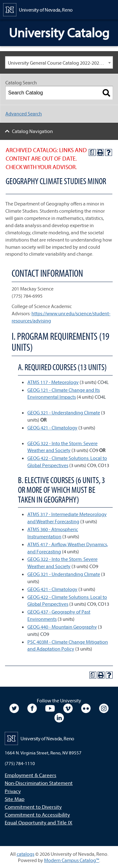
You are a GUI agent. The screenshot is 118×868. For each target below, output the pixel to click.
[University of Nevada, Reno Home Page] (38, 9)
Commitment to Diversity (33, 807)
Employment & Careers (31, 775)
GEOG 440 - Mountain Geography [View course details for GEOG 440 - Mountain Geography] (62, 627)
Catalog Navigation (32, 131)
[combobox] (59, 62)
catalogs (25, 854)
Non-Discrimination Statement (39, 783)
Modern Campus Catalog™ (72, 860)
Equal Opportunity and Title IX (39, 822)
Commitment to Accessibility (37, 815)
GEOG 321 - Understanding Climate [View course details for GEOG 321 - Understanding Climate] (64, 413)
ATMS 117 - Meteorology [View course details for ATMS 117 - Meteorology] (53, 382)
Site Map (15, 799)
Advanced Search (24, 114)
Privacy (13, 791)
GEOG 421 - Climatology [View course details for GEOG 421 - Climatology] (52, 428)
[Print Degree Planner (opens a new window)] (92, 152)
